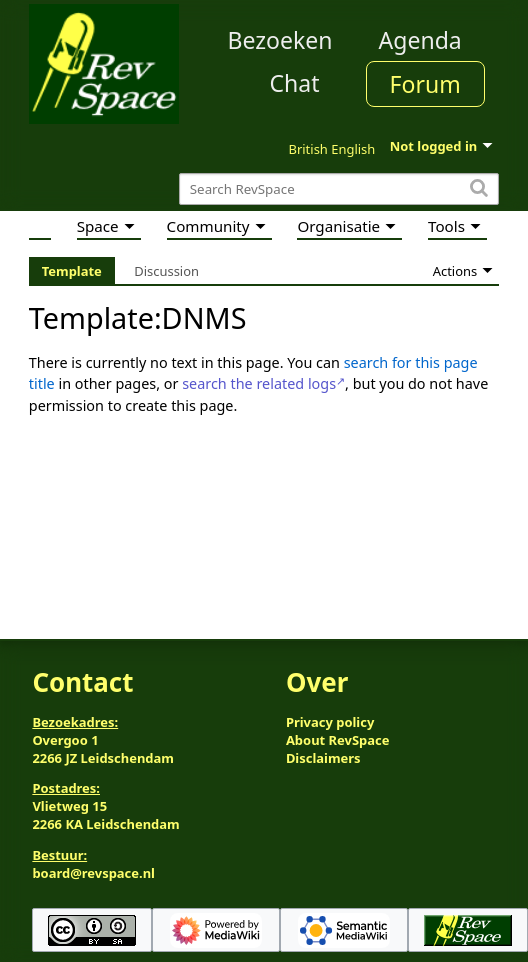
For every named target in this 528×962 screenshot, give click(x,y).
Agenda (420, 40)
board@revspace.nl (93, 873)
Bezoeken (280, 40)
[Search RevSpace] (339, 189)
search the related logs (259, 383)
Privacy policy (330, 722)
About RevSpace (338, 740)
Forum (425, 84)
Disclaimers (323, 758)
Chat (294, 83)
